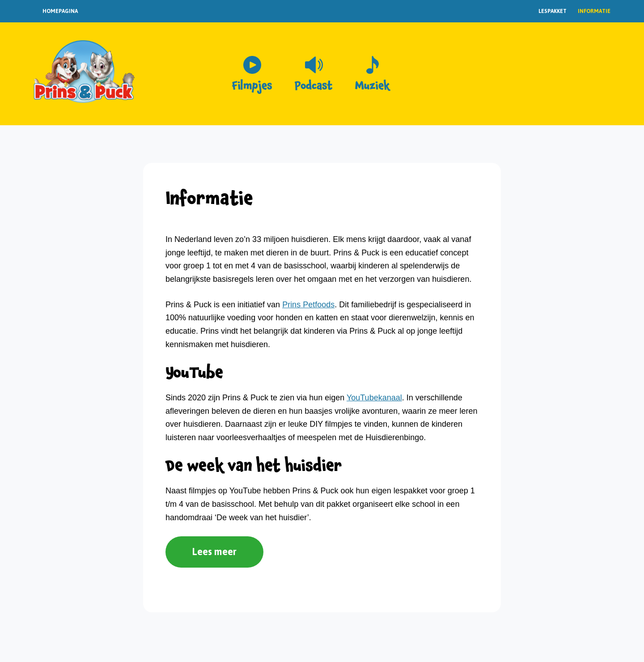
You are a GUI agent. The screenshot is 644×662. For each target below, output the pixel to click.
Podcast (314, 86)
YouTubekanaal (374, 398)
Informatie (594, 11)
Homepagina (60, 11)
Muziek (372, 86)
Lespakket (553, 11)
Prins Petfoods (308, 305)
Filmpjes (252, 86)
